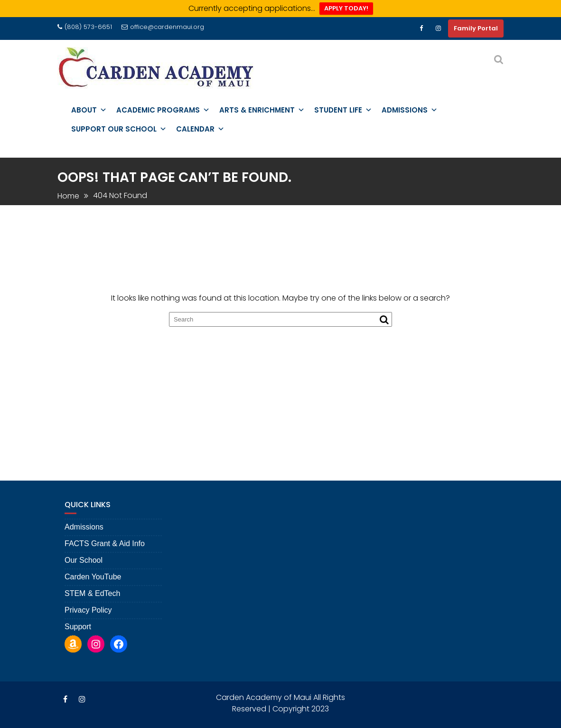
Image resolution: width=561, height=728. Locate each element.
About (89, 110)
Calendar (200, 129)
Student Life (343, 110)
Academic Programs (163, 110)
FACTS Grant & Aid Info (105, 559)
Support (78, 642)
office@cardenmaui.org (163, 27)
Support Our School (119, 129)
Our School (84, 576)
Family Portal (476, 28)
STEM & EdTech (92, 609)
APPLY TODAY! (346, 8)
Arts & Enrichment (262, 110)
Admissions (410, 110)
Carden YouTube (93, 592)
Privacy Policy (88, 626)
